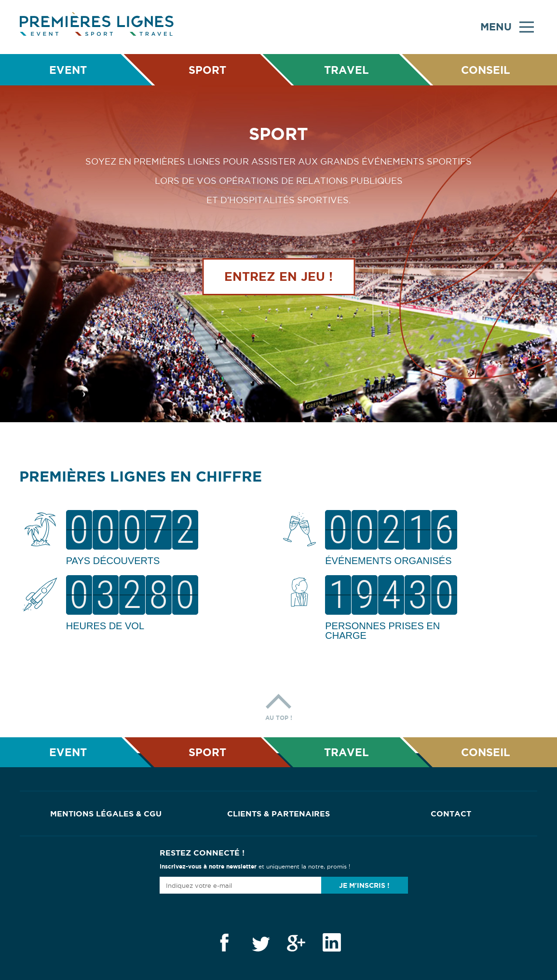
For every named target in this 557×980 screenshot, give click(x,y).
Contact (451, 814)
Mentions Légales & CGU (106, 814)
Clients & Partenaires (278, 814)
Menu (507, 27)
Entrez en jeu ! (278, 276)
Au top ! (279, 705)
